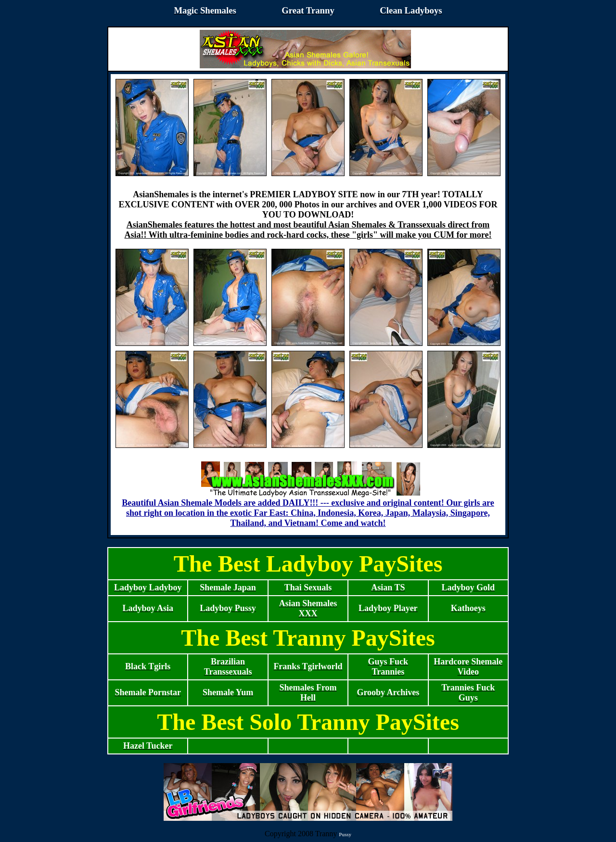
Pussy (345, 834)
